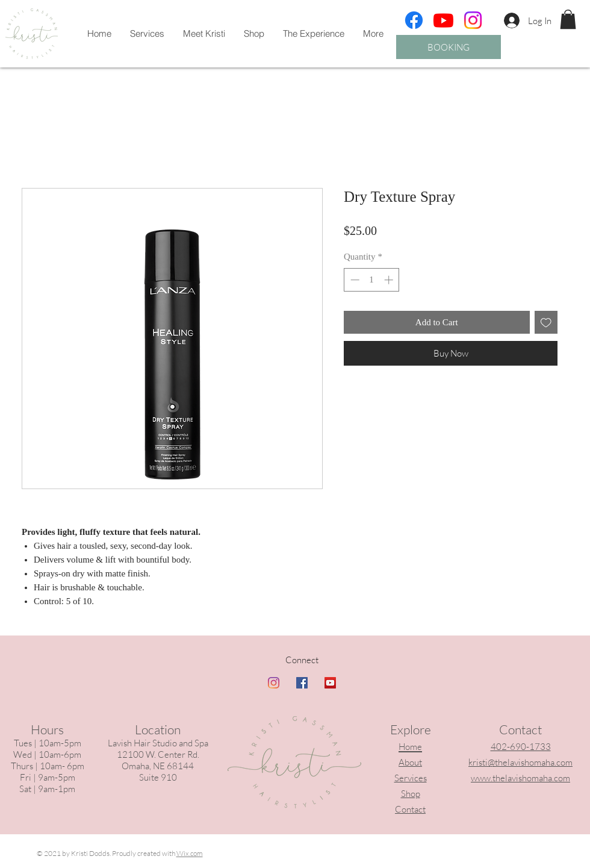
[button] (568, 19)
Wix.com (190, 853)
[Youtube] (443, 20)
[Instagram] (473, 20)
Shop (411, 794)
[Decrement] (354, 280)
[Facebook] (414, 20)
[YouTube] (330, 683)
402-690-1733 (521, 747)
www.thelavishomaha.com (520, 778)
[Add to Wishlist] (546, 323)
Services (411, 778)
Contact (410, 809)
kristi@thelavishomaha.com (520, 762)
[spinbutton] (372, 280)
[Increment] (390, 280)
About (410, 762)
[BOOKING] (449, 47)
